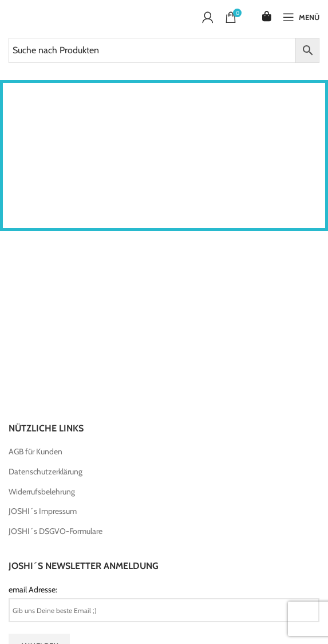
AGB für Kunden (35, 451)
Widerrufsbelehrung (42, 492)
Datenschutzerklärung (46, 472)
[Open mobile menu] (301, 17)
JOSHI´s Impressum (43, 511)
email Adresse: (33, 590)
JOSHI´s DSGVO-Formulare (56, 531)
